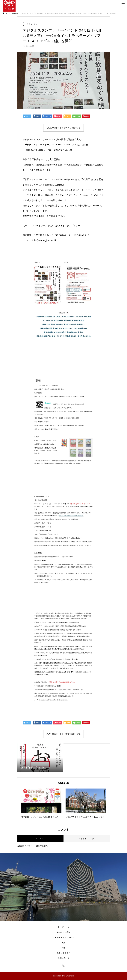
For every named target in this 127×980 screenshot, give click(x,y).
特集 (63, 948)
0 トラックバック (87, 839)
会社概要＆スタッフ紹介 (63, 937)
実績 (63, 943)
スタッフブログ (63, 953)
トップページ (63, 927)
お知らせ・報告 (31, 24)
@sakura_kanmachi (46, 240)
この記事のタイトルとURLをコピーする (63, 128)
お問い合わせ (63, 958)
